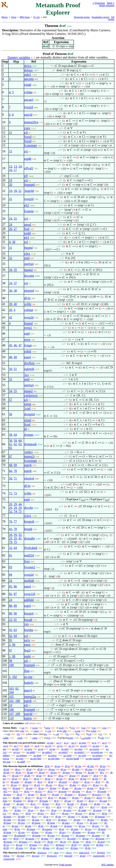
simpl (28, 420)
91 (15, 620)
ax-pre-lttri (36, 758)
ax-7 (16, 746)
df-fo (27, 791)
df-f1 (16, 791)
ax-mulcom (97, 752)
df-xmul (97, 810)
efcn (56, 853)
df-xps (21, 832)
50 (10, 369)
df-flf (6, 848)
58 (10, 414)
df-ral (42, 772)
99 (10, 661)
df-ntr (50, 842)
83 (10, 567)
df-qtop (102, 829)
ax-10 (48, 746)
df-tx (46, 845)
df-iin (95, 779)
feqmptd (30, 185)
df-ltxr (46, 804)
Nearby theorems (107, 6)
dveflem (29, 363)
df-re (46, 817)
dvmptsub (31, 444)
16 (10, 170)
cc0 (90, 734)
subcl (28, 74)
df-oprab (102, 791)
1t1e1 (28, 516)
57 (10, 400)
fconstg (29, 211)
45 (10, 345)
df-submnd (20, 835)
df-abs (85, 817)
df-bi (47, 766)
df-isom (62, 791)
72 (10, 493)
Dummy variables (19, 57)
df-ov (89, 791)
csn (84, 728)
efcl (27, 205)
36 (10, 291)
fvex (27, 561)
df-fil (74, 845)
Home (14, 17)
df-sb (40, 769)
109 (18, 714)
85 (10, 586)
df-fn (102, 788)
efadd (28, 85)
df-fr (98, 782)
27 (15, 229)
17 (15, 170)
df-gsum (31, 829)
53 (10, 379)
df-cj (34, 817)
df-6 (59, 807)
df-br (27, 298)
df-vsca (94, 823)
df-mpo (7, 794)
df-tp (36, 779)
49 (15, 357)
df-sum (36, 820)
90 (15, 613)
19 (10, 180)
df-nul (85, 776)
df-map (63, 798)
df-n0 (104, 807)
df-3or (78, 766)
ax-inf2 (65, 749)
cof (57, 734)
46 (15, 345)
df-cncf (60, 848)
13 (15, 166)
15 (10, 151)
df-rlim (21, 820)
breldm (29, 630)
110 (11, 718)
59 (15, 441)
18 (15, 191)
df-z (5, 810)
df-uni (59, 779)
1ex (27, 375)
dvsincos (42, 853)
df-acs (62, 832)
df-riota (76, 791)
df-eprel (63, 782)
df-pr (25, 779)
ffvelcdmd (31, 548)
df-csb (15, 776)
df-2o (39, 798)
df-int (71, 779)
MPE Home (25, 17)
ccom (77, 731)
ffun (27, 671)
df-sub (70, 804)
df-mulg (36, 835)
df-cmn (65, 835)
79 (10, 542)
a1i (26, 132)
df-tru (103, 766)
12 (10, 166)
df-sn (15, 779)
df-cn (6, 845)
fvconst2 (30, 567)
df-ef (49, 820)
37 (15, 283)
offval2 (29, 168)
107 (11, 714)
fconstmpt (31, 145)
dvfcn (28, 66)
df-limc (74, 848)
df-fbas (45, 839)
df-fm (86, 845)
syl (26, 219)
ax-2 (66, 743)
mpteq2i (29, 456)
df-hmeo (60, 845)
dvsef (83, 856)
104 (11, 692)
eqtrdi (28, 471)
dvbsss (29, 70)
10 (10, 191)
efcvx (69, 853)
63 (20, 444)
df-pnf (7, 804)
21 (20, 191)
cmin (35, 738)
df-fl (53, 813)
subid (28, 351)
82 (10, 594)
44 (20, 504)
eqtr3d (28, 115)
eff (26, 176)
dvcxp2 (36, 856)
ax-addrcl (47, 752)
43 (10, 529)
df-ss (61, 776)
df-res (96, 785)
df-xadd (82, 810)
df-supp (69, 794)
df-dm (73, 785)
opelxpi (29, 264)
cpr (94, 728)
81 (10, 555)
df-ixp (88, 798)
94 (15, 636)
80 (10, 613)
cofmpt (29, 310)
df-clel (102, 769)
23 (10, 620)
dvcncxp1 (52, 856)
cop (104, 728)
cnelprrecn (31, 395)
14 (20, 166)
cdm (64, 731)
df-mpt (28, 782)
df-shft (21, 817)
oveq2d (29, 199)
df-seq (65, 813)
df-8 (81, 807)
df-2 (14, 807)
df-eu (63, 769)
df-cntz (51, 835)
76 (10, 521)
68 (10, 465)
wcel (61, 728)
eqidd (28, 159)
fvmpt (28, 345)
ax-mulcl (63, 752)
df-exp (79, 813)
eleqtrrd (29, 291)
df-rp (54, 810)
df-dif (27, 776)
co (45, 734)
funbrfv (29, 683)
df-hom (68, 826)
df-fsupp (44, 801)
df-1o (28, 798)
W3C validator (108, 865)
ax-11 (60, 746)
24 (10, 219)
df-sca (80, 823)
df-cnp (19, 845)
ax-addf (21, 762)
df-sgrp (91, 832)
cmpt (36, 731)
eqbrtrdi (29, 369)
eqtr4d (28, 714)
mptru (28, 718)
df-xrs (88, 829)
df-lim (53, 788)
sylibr (28, 304)
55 (15, 391)
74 (15, 511)
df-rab (91, 772)
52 (10, 511)
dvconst (29, 276)
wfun (94, 731)
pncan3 (29, 100)
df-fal (6, 769)
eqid (27, 334)
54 (10, 391)
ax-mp (28, 677)
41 (20, 538)
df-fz (28, 813)
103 (11, 689)
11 (10, 132)
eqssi (27, 645)
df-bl (16, 839)
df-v (102, 772)
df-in (50, 776)
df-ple (28, 826)
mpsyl (28, 690)
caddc (6, 738)
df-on (41, 788)
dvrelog (101, 853)
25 (15, 219)
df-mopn (30, 839)
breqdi (28, 529)
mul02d (29, 555)
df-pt (61, 829)
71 (15, 478)
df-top (86, 839)
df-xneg (67, 810)
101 (11, 701)
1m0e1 (29, 452)
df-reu (79, 772)
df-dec (18, 810)
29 (15, 504)
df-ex (18, 769)
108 (11, 709)
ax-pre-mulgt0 (93, 758)
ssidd (28, 233)
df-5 (48, 807)
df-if (96, 776)
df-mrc (49, 832)
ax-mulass (22, 755)
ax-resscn (94, 749)
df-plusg (36, 823)
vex (27, 624)
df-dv (88, 848)
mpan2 (29, 270)
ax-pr (41, 749)
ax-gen (82, 743)
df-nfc (7, 772)
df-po (76, 782)
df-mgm (76, 832)
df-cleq (89, 769)
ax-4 (94, 743)
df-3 (25, 807)
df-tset (15, 826)
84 (10, 575)
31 (10, 248)
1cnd (27, 408)
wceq (35, 728)
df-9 (92, 807)
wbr (22, 731)
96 (14, 645)
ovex (27, 339)
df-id (50, 782)
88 (10, 606)
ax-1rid (82, 755)
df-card (103, 801)
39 (10, 304)
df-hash (7, 817)
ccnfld (87, 738)
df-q (42, 810)
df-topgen (47, 829)
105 (11, 696)
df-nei (76, 842)
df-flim (100, 845)
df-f (5, 791)
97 (10, 650)
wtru (48, 728)
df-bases (23, 842)
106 (18, 701)
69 (15, 465)
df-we (14, 785)
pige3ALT (84, 853)
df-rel (37, 785)
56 (10, 478)
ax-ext (83, 746)
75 (20, 511)
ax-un (52, 749)
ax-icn (16, 752)
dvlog (6, 856)
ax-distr (37, 755)
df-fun (90, 788)
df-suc (65, 788)
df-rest (95, 826)
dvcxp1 (21, 856)
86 (15, 586)
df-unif (54, 826)
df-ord (29, 788)
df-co (61, 785)
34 (10, 270)
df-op (48, 779)
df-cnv (49, 785)
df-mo (52, 769)
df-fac (92, 813)
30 (14, 242)
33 (10, 258)
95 (10, 640)
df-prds (75, 829)
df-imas (7, 832)
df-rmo (66, 772)
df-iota (78, 788)
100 (11, 665)
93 (10, 630)
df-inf (80, 801)
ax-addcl (31, 752)
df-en (99, 798)
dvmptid (30, 414)
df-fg (58, 839)
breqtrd (29, 613)
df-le (58, 804)
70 (15, 471)
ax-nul (15, 749)
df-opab (15, 782)
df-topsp (8, 842)
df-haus (33, 845)
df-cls (63, 842)
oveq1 (28, 328)
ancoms (29, 79)
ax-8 (27, 746)
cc (68, 734)
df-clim (7, 820)
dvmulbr (30, 538)
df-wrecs (97, 794)
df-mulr (51, 823)
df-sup (68, 801)
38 (15, 291)
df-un (39, 776)
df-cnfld (71, 839)
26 (10, 229)
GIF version (111, 18)
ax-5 (104, 743)
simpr (28, 404)
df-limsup (100, 817)
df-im (58, 817)
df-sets (77, 820)
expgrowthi (99, 856)
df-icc (16, 813)
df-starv (66, 823)
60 (20, 441)
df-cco (82, 826)
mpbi (28, 656)
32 (20, 535)
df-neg (84, 804)
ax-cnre (20, 758)
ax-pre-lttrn (54, 758)
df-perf (101, 842)
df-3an (91, 766)
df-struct (62, 820)
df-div (97, 804)
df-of (19, 794)
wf (9, 734)
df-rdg (16, 798)
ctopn (70, 738)
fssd (27, 229)
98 (14, 656)
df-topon (100, 839)
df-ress (21, 823)
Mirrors (5, 17)
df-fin (31, 801)
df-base (7, 823)
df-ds (41, 826)
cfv (18, 734)
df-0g (17, 829)
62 (15, 444)
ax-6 (6, 746)
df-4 (37, 807)
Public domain (66, 865)
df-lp (88, 842)
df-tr (40, 782)
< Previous (99, 3)
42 (10, 317)
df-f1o (38, 791)
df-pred (16, 788)
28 (10, 535)
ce (49, 738)
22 (10, 199)
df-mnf (20, 804)
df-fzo (41, 813)
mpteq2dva (31, 122)
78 (15, 529)
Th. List (36, 17)
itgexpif (68, 856)
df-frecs (82, 794)
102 (14, 677)
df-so (87, 782)
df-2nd (55, 794)
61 (10, 444)
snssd (28, 224)
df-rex (54, 772)
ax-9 (37, 746)
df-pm (75, 798)
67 (10, 456)
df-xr (33, 804)
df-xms (19, 848)
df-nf (29, 769)
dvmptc (29, 435)
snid (27, 258)
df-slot (91, 820)
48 (10, 357)
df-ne (18, 772)
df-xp (25, 785)
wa (23, 728)
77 (15, 521)
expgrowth (9, 859)
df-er (50, 798)
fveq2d (29, 107)
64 (15, 435)
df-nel (30, 772)
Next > (111, 3)
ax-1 (59, 743)
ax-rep (96, 746)
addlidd (29, 600)
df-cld (37, 842)
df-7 (70, 807)
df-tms (46, 848)
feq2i (28, 650)
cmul (20, 738)
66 (10, 471)
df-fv (50, 791)
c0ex (27, 254)
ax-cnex (79, 749)
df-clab (76, 769)
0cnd (27, 424)
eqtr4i (28, 465)
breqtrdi (29, 521)
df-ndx (104, 820)
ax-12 (72, 746)
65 (10, 448)
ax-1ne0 (68, 755)
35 (15, 270)
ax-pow (28, 749)
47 (20, 345)
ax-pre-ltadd (73, 758)
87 (15, 594)
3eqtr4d (29, 191)
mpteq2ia (30, 696)
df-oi (91, 801)
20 (10, 185)
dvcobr (29, 508)
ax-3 (74, 743)
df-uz (31, 810)
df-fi (56, 801)
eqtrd (28, 357)
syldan (28, 92)
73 (15, 493)
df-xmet (96, 835)
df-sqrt (71, 817)
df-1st (43, 794)
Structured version (82, 17)
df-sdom (17, 801)
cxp (49, 731)
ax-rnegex (98, 755)
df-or (67, 766)
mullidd (29, 581)
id (25, 429)
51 (15, 369)
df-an (57, 766)
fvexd (28, 137)
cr (79, 734)
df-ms (33, 848)
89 (15, 606)
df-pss (73, 776)
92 (10, 636)
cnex (27, 128)
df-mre (35, 832)
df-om (31, 794)
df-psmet (80, 835)
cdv (102, 738)
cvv (73, 728)
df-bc (104, 813)
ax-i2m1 (52, 755)
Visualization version (100, 17)
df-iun (83, 779)
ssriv (27, 640)
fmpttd (29, 248)
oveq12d (30, 594)
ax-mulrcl (79, 752)
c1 (101, 734)
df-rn (84, 785)
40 (15, 304)
